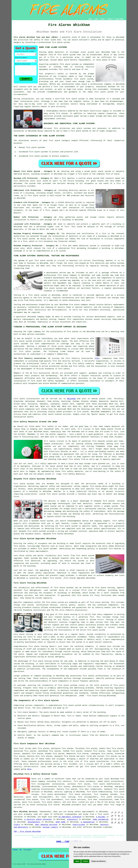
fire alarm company (67, 275)
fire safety (89, 676)
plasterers (72, 819)
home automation (101, 819)
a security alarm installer (38, 819)
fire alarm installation (97, 767)
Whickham (71, 399)
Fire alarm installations (27, 399)
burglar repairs (50, 827)
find (21, 748)
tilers (17, 825)
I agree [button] (77, 861)
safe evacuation (71, 208)
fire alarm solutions (80, 794)
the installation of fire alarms (62, 332)
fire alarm (63, 55)
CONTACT (110, 19)
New (21, 850)
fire (117, 726)
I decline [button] (85, 861)
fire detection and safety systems (107, 263)
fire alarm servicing (112, 797)
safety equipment (56, 381)
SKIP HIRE (61, 822)
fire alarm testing (68, 614)
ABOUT (103, 19)
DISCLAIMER (119, 19)
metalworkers (34, 822)
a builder (101, 817)
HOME (90, 19)
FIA (97, 358)
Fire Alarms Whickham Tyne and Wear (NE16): (36, 37)
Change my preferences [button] (98, 861)
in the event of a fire (108, 183)
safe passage (46, 220)
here (29, 769)
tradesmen (107, 827)
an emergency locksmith (70, 817)
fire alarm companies (24, 409)
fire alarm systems (47, 549)
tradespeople (71, 814)
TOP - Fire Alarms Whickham (27, 832)
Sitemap (15, 850)
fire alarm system (61, 42)
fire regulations (76, 319)
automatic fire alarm (74, 79)
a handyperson (88, 822)
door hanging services (46, 825)
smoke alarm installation (110, 781)
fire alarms (62, 113)
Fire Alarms (28, 850)
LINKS (96, 19)
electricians (79, 825)
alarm (113, 722)
